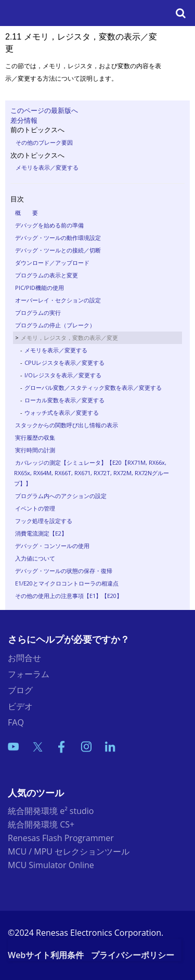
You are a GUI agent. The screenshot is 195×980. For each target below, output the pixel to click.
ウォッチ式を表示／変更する (62, 412)
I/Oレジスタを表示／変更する (63, 375)
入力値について (35, 558)
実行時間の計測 (35, 450)
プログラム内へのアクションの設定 (61, 496)
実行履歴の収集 (35, 437)
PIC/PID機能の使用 (40, 288)
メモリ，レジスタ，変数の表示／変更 (69, 338)
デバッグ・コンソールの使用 (52, 546)
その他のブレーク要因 (44, 142)
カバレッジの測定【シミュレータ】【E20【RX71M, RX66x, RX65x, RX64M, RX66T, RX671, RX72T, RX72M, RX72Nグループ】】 (92, 473)
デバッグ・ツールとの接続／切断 (58, 250)
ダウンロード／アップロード (52, 263)
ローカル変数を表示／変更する (64, 400)
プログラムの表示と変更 (47, 275)
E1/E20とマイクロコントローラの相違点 (67, 583)
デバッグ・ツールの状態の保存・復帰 (64, 571)
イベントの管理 (35, 508)
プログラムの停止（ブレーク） (55, 325)
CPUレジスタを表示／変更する (64, 362)
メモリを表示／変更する (47, 167)
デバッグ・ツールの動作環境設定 (58, 238)
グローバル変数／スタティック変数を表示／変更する (93, 387)
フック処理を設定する (44, 521)
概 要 (27, 213)
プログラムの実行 (38, 313)
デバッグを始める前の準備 (49, 225)
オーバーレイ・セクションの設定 (58, 300)
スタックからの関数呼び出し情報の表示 (67, 425)
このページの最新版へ (44, 110)
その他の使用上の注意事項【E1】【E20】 (69, 596)
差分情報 (24, 120)
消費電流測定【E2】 (41, 533)
